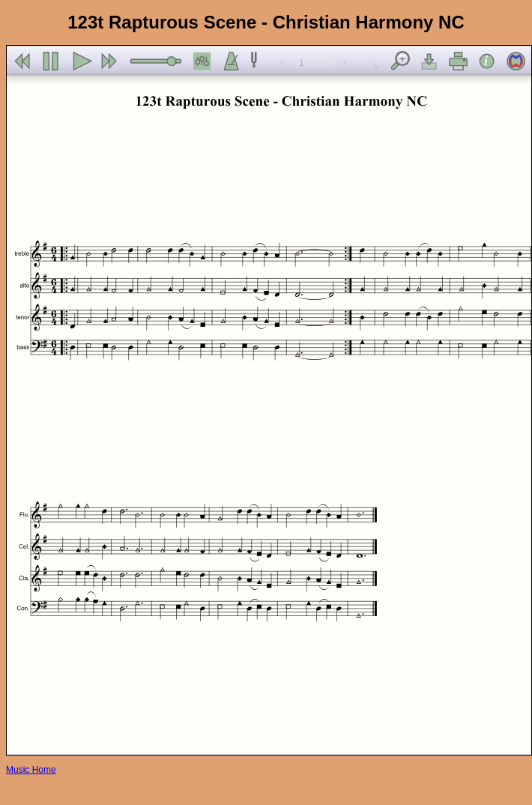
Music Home (31, 770)
